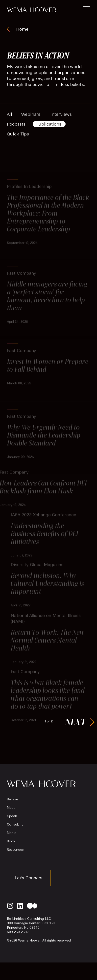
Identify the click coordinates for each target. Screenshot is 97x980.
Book (11, 841)
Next (75, 722)
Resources (15, 850)
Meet (11, 808)
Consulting (15, 824)
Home (22, 29)
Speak (12, 816)
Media (12, 833)
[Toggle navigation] (86, 9)
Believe (12, 799)
